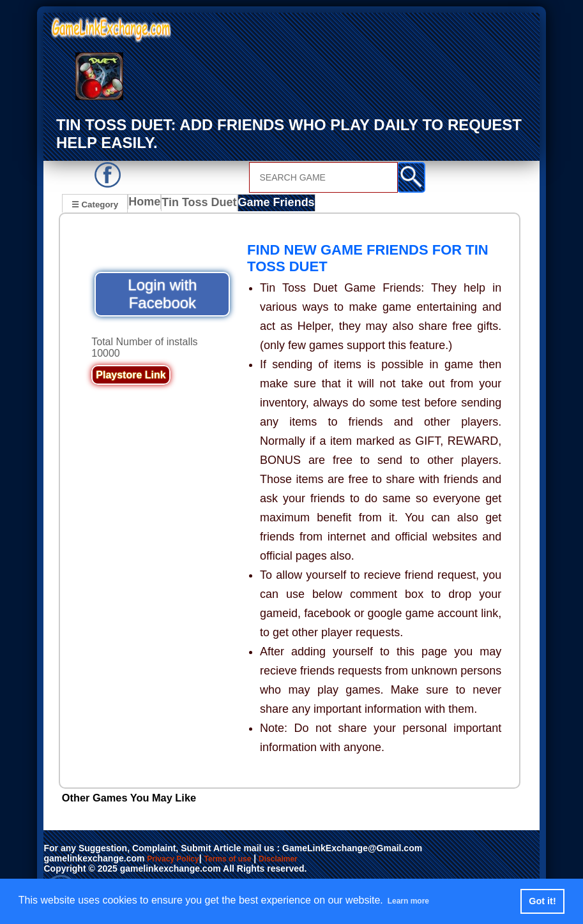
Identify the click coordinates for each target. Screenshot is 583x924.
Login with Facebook (162, 295)
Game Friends (276, 205)
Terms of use (240, 860)
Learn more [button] (415, 901)
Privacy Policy (177, 860)
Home (147, 205)
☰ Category (95, 203)
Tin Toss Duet (203, 205)
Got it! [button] (542, 901)
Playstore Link (131, 376)
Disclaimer (298, 860)
